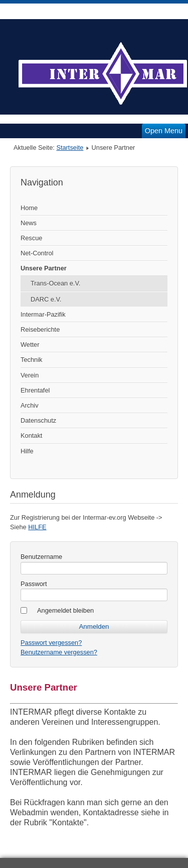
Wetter (30, 345)
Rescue (31, 238)
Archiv (30, 405)
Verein (30, 375)
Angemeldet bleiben (65, 610)
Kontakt (31, 436)
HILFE (37, 527)
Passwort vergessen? (51, 643)
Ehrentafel (35, 390)
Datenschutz (38, 420)
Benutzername (41, 557)
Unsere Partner (44, 268)
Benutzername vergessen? (59, 652)
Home (29, 208)
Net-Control (37, 253)
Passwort (34, 584)
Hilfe (27, 451)
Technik (31, 360)
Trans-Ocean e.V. (55, 283)
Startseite (70, 148)
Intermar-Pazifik (43, 314)
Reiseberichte (40, 329)
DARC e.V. (46, 299)
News (29, 223)
